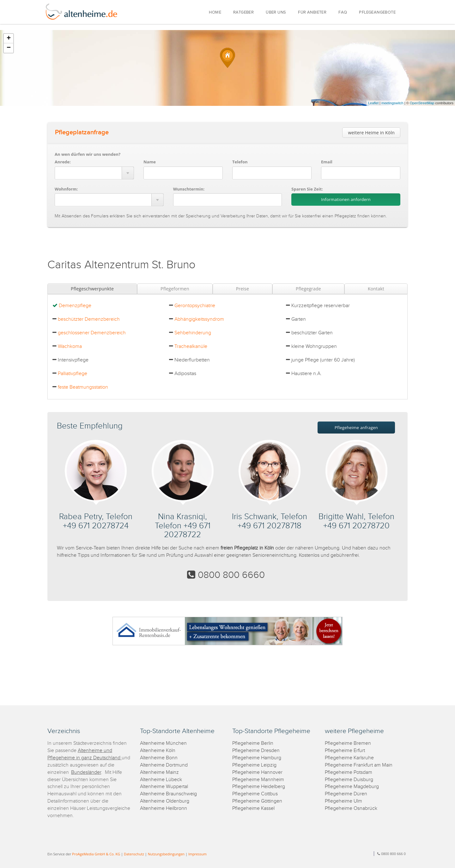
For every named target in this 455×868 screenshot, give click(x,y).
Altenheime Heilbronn (164, 808)
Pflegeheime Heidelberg (259, 787)
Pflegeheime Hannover (257, 772)
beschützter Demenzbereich (89, 319)
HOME (215, 12)
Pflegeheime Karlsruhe (349, 758)
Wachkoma (70, 346)
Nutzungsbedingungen (166, 854)
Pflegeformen (175, 289)
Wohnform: (66, 189)
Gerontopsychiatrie (195, 306)
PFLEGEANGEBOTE (377, 12)
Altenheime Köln (158, 751)
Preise (243, 289)
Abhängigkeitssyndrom (199, 319)
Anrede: (63, 162)
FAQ (343, 12)
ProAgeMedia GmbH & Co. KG (96, 854)
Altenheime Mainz (159, 772)
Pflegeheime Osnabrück (351, 808)
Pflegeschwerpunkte (92, 289)
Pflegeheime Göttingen (257, 801)
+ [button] (9, 39)
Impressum (197, 854)
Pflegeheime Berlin (253, 743)
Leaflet (373, 103)
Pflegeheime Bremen (348, 743)
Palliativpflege (73, 374)
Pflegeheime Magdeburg (352, 787)
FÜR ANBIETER (312, 12)
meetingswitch (392, 103)
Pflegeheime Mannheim (258, 780)
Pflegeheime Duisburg (349, 780)
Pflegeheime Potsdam (349, 772)
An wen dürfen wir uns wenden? (88, 154)
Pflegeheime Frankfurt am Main (359, 765)
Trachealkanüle (191, 346)
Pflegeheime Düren (346, 794)
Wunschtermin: (189, 189)
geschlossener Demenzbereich (92, 333)
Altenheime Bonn (159, 758)
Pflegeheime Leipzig (254, 765)
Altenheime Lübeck (161, 780)
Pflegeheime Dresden (256, 751)
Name (150, 162)
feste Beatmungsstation (83, 387)
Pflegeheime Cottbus (255, 794)
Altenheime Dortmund (164, 765)
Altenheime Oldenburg (165, 801)
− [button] (9, 48)
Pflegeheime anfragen (356, 428)
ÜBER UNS (276, 12)
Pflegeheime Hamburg (257, 758)
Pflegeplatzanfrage (82, 132)
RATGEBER (243, 12)
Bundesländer (86, 772)
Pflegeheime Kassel (253, 808)
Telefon (240, 162)
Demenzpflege (75, 306)
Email (327, 162)
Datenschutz (134, 854)
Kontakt (376, 289)
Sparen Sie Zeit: (307, 189)
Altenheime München (163, 743)
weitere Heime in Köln (371, 133)
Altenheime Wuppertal (164, 787)
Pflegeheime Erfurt (345, 751)
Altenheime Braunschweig (168, 794)
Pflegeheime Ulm (343, 801)
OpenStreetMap (422, 103)
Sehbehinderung (193, 333)
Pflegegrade (308, 289)
